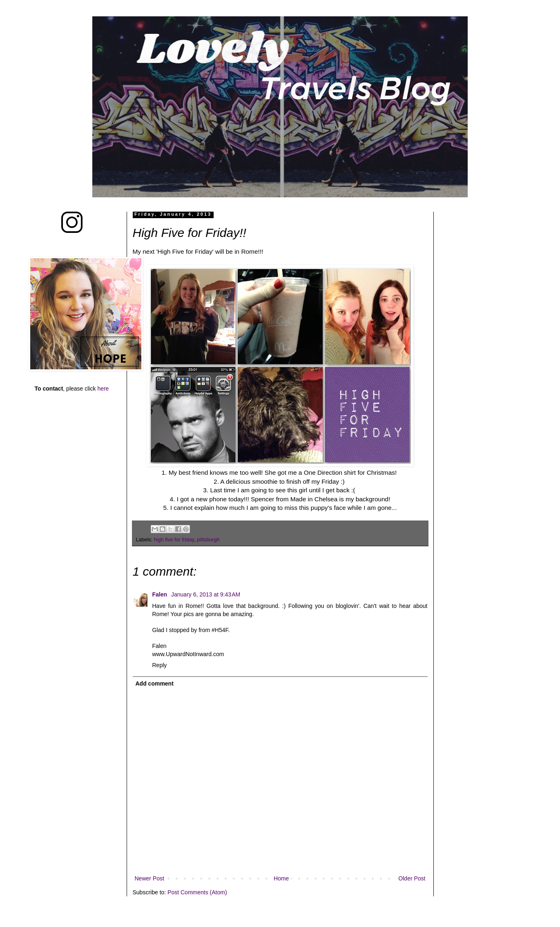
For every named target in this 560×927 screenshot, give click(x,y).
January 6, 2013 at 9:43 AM (206, 594)
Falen (161, 594)
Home (281, 878)
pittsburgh (208, 540)
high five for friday (174, 540)
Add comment (155, 684)
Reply (160, 665)
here (103, 389)
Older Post (412, 878)
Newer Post (149, 878)
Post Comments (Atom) (197, 892)
